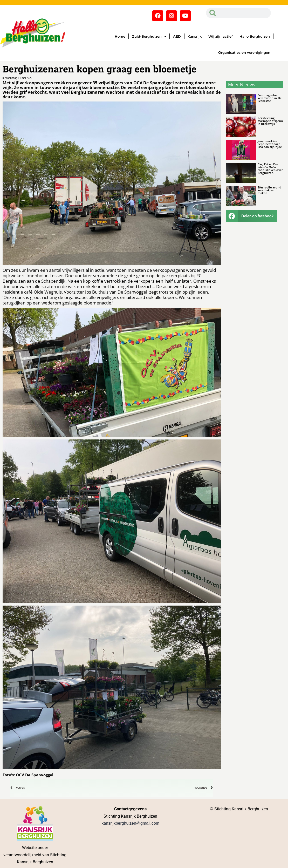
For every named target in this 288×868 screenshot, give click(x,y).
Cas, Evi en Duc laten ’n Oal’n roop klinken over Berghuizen (270, 168)
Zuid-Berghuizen (149, 36)
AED (177, 36)
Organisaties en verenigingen (244, 52)
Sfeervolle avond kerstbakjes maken (269, 190)
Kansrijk (195, 36)
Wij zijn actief (221, 36)
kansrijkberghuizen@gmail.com (130, 823)
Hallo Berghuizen (255, 36)
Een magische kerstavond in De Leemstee (270, 98)
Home (120, 36)
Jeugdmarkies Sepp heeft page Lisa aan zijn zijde (270, 144)
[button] (252, 216)
